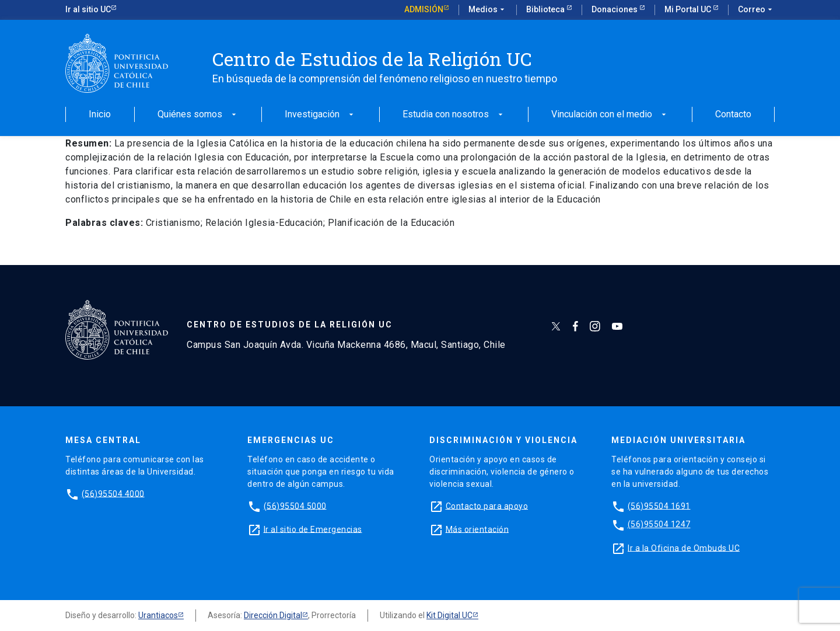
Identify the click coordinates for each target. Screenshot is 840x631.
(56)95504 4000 (113, 493)
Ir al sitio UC (88, 9)
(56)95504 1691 (659, 506)
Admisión (424, 9)
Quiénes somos (198, 115)
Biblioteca (546, 9)
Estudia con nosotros (454, 115)
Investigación (320, 115)
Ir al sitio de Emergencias (313, 529)
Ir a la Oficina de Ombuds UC (684, 548)
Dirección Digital (273, 615)
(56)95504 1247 (659, 524)
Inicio (100, 115)
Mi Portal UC (689, 9)
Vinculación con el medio (610, 115)
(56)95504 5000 (295, 506)
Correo (756, 10)
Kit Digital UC (449, 615)
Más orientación (477, 529)
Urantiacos (158, 615)
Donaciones (615, 9)
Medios (488, 10)
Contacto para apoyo (487, 506)
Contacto (733, 115)
